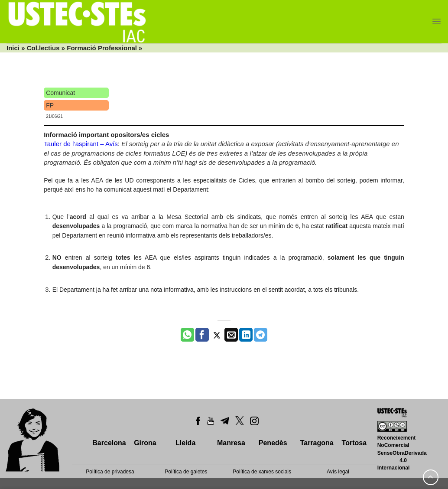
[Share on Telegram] (261, 335)
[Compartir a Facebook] (202, 335)
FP (50, 105)
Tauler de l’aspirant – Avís (81, 144)
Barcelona (109, 443)
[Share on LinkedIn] (246, 335)
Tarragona (317, 443)
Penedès (273, 443)
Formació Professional (102, 48)
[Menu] (437, 21)
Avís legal (338, 472)
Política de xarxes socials (262, 472)
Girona (145, 443)
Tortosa (354, 443)
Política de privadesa (110, 472)
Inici (13, 48)
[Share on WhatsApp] (187, 335)
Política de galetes (186, 472)
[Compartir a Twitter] (217, 335)
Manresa (231, 443)
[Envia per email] (231, 335)
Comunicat (60, 93)
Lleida (185, 443)
